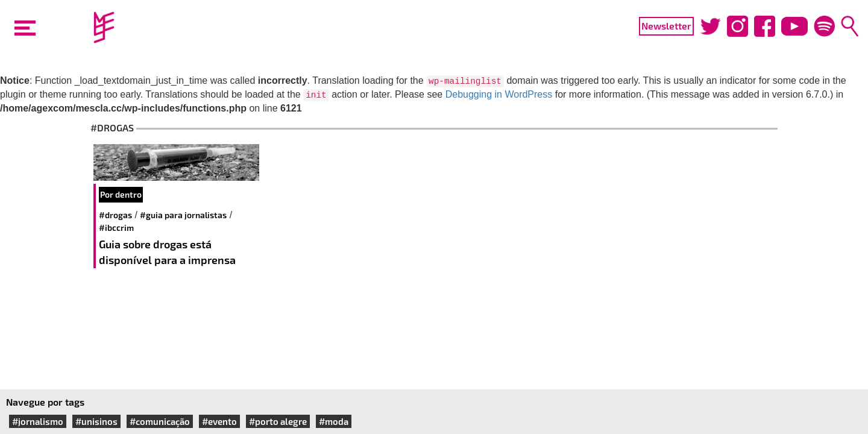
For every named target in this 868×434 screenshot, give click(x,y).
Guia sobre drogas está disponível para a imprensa (167, 252)
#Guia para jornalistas (183, 215)
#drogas (115, 215)
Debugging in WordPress (499, 94)
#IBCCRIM (116, 228)
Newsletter (666, 26)
